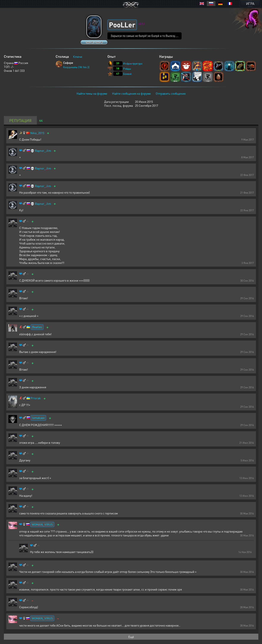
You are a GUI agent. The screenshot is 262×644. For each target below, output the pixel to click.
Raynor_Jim (43, 151)
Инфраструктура (133, 63)
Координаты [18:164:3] (76, 67)
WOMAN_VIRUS (42, 524)
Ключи (78, 56)
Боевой (127, 74)
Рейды (127, 69)
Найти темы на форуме (92, 93)
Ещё (131, 637)
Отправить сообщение (171, 93)
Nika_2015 (37, 133)
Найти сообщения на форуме (131, 93)
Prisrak (36, 398)
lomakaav (38, 418)
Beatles (37, 327)
